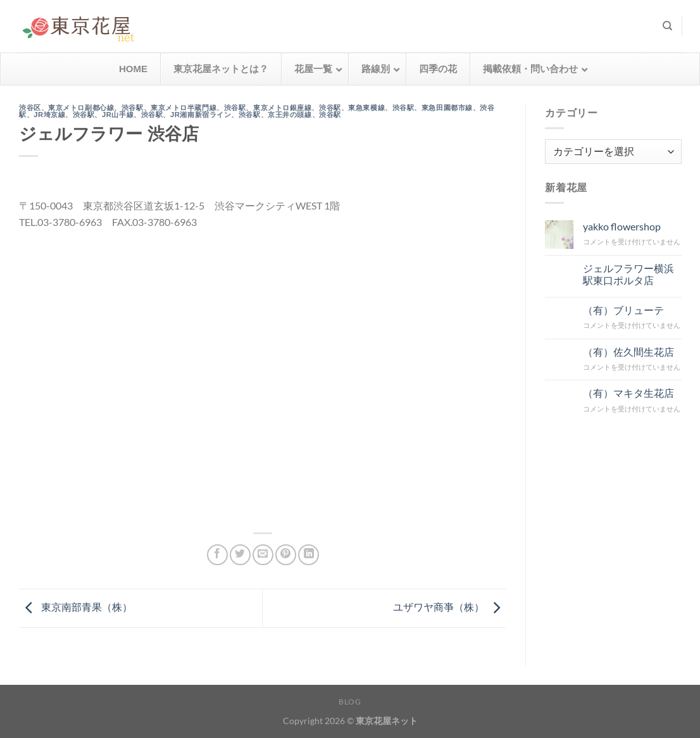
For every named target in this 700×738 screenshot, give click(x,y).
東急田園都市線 (447, 108)
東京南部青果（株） (76, 607)
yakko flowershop (621, 226)
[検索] (667, 26)
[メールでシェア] (263, 555)
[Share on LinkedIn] (309, 555)
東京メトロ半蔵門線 (184, 108)
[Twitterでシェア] (240, 555)
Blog (350, 702)
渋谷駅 (133, 108)
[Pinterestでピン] (286, 555)
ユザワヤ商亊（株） (450, 607)
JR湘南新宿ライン (201, 115)
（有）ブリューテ (623, 309)
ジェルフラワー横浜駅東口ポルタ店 (628, 273)
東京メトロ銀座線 (282, 108)
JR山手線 (118, 115)
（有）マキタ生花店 (628, 393)
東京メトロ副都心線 (81, 108)
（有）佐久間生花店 (628, 351)
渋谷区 (30, 108)
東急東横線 (366, 108)
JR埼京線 (49, 115)
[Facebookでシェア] (217, 555)
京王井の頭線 (290, 115)
